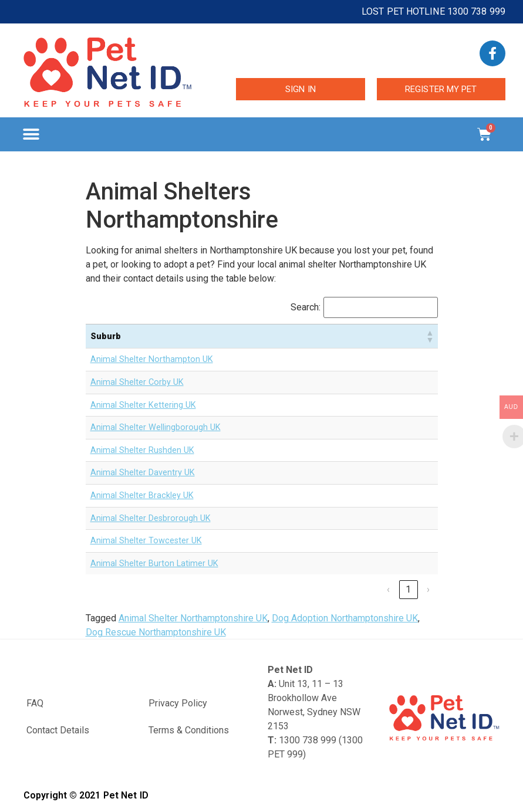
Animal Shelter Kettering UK (143, 405)
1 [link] (408, 589)
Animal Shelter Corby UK (137, 382)
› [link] (428, 589)
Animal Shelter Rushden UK (142, 450)
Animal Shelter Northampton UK (152, 359)
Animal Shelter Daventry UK (143, 473)
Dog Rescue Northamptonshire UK (156, 632)
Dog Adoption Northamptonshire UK (345, 618)
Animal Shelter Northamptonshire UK (193, 618)
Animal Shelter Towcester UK (146, 541)
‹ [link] (388, 589)
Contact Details (58, 730)
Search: (306, 307)
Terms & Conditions (189, 730)
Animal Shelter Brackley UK (142, 495)
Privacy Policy (178, 703)
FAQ (35, 703)
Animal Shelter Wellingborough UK (156, 427)
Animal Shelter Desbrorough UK (151, 518)
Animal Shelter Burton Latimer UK (154, 564)
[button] (31, 135)
